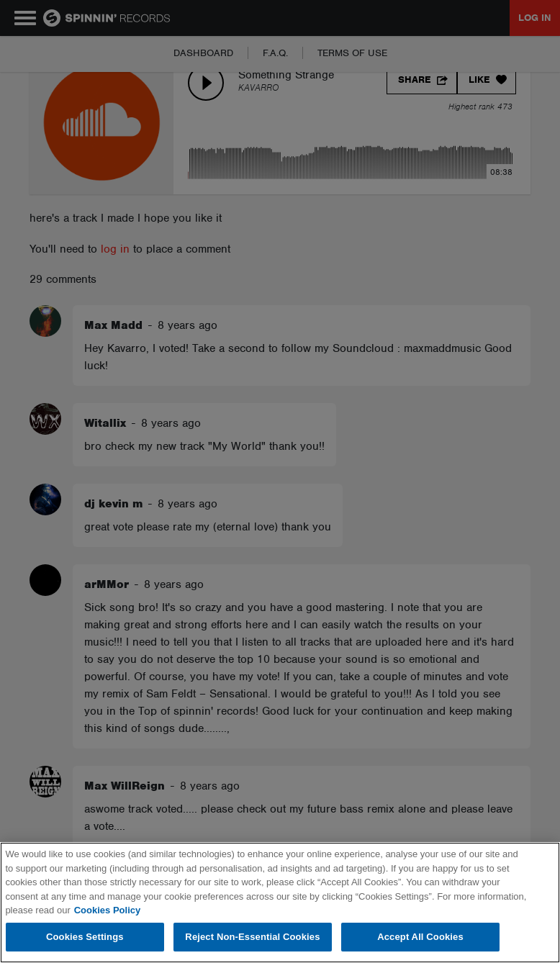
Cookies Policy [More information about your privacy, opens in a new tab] (107, 910)
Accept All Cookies (420, 937)
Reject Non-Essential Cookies (252, 937)
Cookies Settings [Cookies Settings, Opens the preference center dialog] (85, 937)
